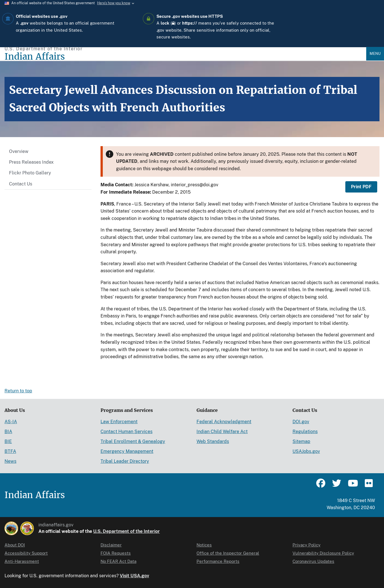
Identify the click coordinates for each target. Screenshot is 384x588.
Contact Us (21, 184)
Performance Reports (218, 561)
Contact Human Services (126, 432)
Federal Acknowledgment (224, 422)
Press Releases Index (31, 162)
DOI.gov (301, 422)
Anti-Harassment (22, 561)
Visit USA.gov (134, 576)
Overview (19, 151)
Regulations (305, 432)
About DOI (15, 545)
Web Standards (213, 441)
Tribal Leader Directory (125, 461)
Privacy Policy (306, 545)
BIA (8, 432)
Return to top (18, 391)
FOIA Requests (116, 553)
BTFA (10, 451)
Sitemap (301, 441)
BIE (8, 441)
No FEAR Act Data (118, 561)
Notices (204, 545)
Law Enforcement (119, 422)
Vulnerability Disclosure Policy (323, 553)
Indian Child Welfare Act (222, 432)
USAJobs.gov (306, 451)
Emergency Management (127, 451)
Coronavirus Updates (313, 561)
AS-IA (11, 422)
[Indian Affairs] (185, 57)
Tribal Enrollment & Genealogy (133, 441)
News (10, 461)
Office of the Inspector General (228, 553)
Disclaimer (111, 545)
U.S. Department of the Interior (126, 531)
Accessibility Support (26, 553)
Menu (375, 54)
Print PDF (361, 187)
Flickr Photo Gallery (30, 173)
